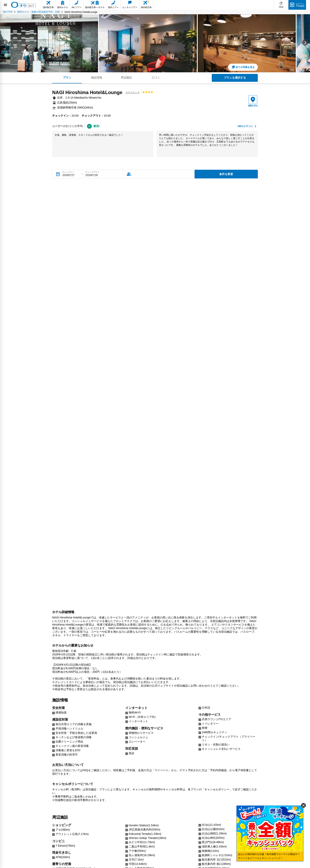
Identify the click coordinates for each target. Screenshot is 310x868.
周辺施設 (126, 77)
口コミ (156, 77)
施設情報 (97, 77)
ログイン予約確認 (300, 5)
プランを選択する (235, 78)
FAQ (281, 7)
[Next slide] (305, 43)
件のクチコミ (245, 126)
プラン (67, 77)
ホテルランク (133, 92)
